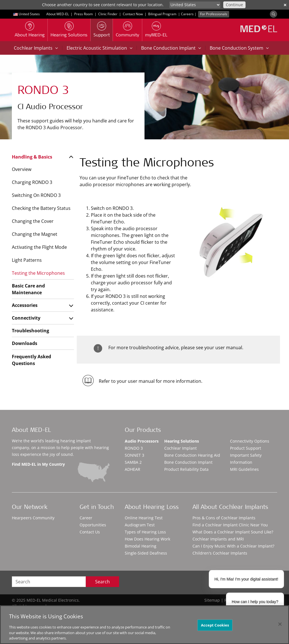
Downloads (25, 343)
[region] (144, 625)
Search (102, 582)
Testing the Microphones (38, 273)
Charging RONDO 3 (32, 182)
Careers (187, 14)
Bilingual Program (162, 14)
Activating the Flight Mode (39, 247)
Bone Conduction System (239, 48)
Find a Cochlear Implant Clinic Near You (230, 525)
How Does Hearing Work (147, 539)
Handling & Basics (32, 157)
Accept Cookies (215, 625)
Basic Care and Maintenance (28, 289)
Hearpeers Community (33, 518)
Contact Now (133, 14)
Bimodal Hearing (141, 546)
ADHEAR (133, 469)
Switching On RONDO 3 (36, 195)
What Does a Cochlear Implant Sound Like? (233, 532)
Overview (22, 169)
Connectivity (26, 318)
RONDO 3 (134, 448)
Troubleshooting (30, 331)
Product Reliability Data (186, 469)
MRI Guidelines (244, 469)
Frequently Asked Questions (31, 360)
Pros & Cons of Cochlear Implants (224, 518)
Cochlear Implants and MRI (218, 539)
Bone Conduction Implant (171, 48)
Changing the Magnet (35, 234)
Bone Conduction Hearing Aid (192, 455)
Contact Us (90, 532)
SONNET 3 (134, 455)
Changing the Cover (33, 221)
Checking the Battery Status (41, 208)
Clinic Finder (108, 14)
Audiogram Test (140, 525)
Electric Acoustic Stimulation (99, 48)
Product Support (246, 448)
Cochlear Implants (36, 48)
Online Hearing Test (144, 518)
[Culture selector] (195, 5)
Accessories (25, 305)
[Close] (280, 624)
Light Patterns (27, 260)
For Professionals (214, 14)
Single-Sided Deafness (146, 553)
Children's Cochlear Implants (220, 553)
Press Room (84, 14)
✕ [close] (285, 5)
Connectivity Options (250, 441)
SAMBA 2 (133, 462)
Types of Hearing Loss (145, 532)
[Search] (273, 14)
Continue (234, 5)
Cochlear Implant (180, 448)
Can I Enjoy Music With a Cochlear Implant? (233, 546)
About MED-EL (58, 14)
